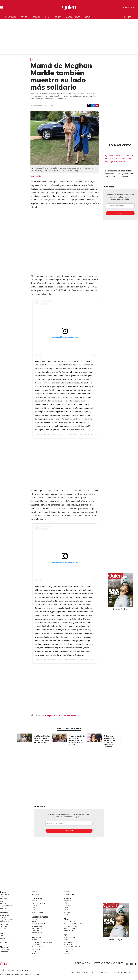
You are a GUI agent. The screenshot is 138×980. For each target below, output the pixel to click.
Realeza (24, 17)
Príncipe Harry (69, 716)
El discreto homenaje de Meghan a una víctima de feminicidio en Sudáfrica (110, 741)
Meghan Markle (53, 716)
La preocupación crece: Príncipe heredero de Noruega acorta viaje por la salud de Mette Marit (120, 174)
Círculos (37, 17)
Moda (48, 17)
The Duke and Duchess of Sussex (71, 434)
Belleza (58, 17)
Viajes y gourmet (73, 17)
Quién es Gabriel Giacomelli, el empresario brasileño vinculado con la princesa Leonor (119, 158)
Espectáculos (10, 17)
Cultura (88, 17)
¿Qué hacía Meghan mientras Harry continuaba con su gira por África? (42, 739)
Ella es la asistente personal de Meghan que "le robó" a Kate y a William (77, 740)
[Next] (118, 737)
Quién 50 (127, 17)
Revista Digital (129, 8)
